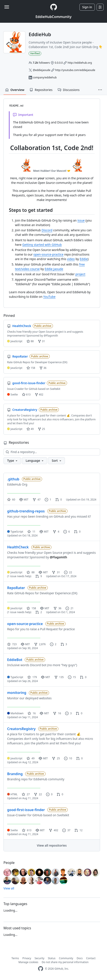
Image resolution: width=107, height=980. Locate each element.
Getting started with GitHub (42, 245)
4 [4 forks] (56, 532)
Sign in (87, 7)
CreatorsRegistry (21, 729)
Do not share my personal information (65, 962)
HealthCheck (18, 547)
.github (13, 479)
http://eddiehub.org (80, 63)
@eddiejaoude (42, 70)
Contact (91, 958)
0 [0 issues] (49, 794)
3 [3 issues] (68, 713)
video (71, 259)
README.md (16, 106)
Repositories (41, 90)
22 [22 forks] (38, 794)
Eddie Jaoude (54, 269)
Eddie (84, 259)
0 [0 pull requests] (59, 500)
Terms (15, 958)
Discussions (69, 90)
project (80, 274)
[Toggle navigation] (7, 7)
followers (41, 63)
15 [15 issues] (72, 677)
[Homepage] (54, 7)
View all (9, 888)
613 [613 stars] (27, 830)
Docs (80, 958)
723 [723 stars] (12, 644)
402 (39, 394)
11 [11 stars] (31, 532)
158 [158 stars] (31, 608)
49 (30, 429)
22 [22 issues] (68, 572)
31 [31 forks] (56, 572)
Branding (15, 774)
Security (39, 958)
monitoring (17, 693)
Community (66, 958)
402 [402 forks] (54, 830)
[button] (100, 90)
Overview (15, 90)
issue (81, 220)
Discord (47, 230)
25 (41, 429)
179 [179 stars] (32, 677)
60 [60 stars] (11, 500)
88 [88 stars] (30, 572)
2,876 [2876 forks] (40, 644)
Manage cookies (28, 962)
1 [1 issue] (48, 500)
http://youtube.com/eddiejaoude (75, 70)
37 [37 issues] (66, 830)
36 (43, 368)
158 (31, 368)
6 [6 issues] (67, 532)
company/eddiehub (45, 77)
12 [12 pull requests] (78, 830)
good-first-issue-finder (26, 810)
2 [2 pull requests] (39, 612)
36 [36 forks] (57, 608)
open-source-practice (49, 254)
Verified (35, 53)
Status (52, 958)
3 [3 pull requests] (64, 644)
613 (26, 394)
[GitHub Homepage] (41, 969)
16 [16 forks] (57, 713)
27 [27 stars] (26, 794)
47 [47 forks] (37, 500)
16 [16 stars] (32, 713)
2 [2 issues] (53, 644)
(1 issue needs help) (19, 576)
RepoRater (16, 588)
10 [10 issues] (68, 758)
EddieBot (15, 660)
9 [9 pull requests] (39, 576)
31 (41, 341)
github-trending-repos (26, 511)
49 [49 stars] (30, 758)
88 (30, 341)
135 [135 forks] (59, 677)
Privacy (27, 958)
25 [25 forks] (56, 758)
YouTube (49, 297)
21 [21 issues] (70, 608)
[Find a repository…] (52, 452)
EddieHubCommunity (53, 17)
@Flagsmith (58, 557)
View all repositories (52, 845)
